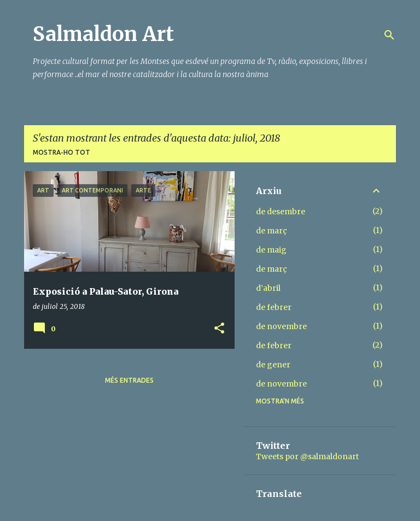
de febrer (274, 307)
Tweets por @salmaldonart (307, 456)
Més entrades (129, 380)
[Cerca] (389, 35)
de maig (271, 250)
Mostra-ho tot (62, 152)
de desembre (281, 212)
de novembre (281, 326)
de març (272, 231)
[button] (219, 329)
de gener (273, 365)
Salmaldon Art (103, 34)
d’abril (268, 288)
